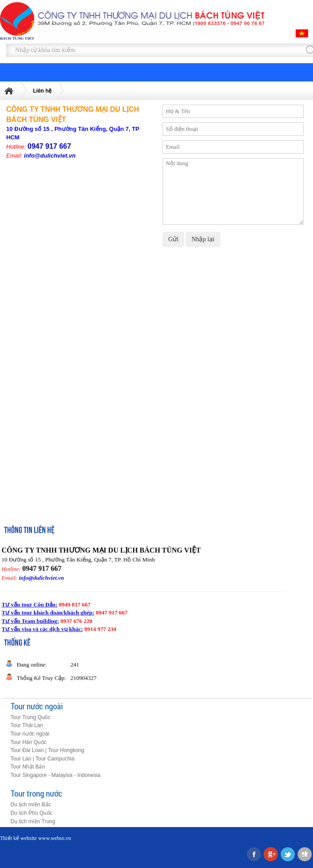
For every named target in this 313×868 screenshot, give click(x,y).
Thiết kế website (18, 838)
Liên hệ (42, 91)
